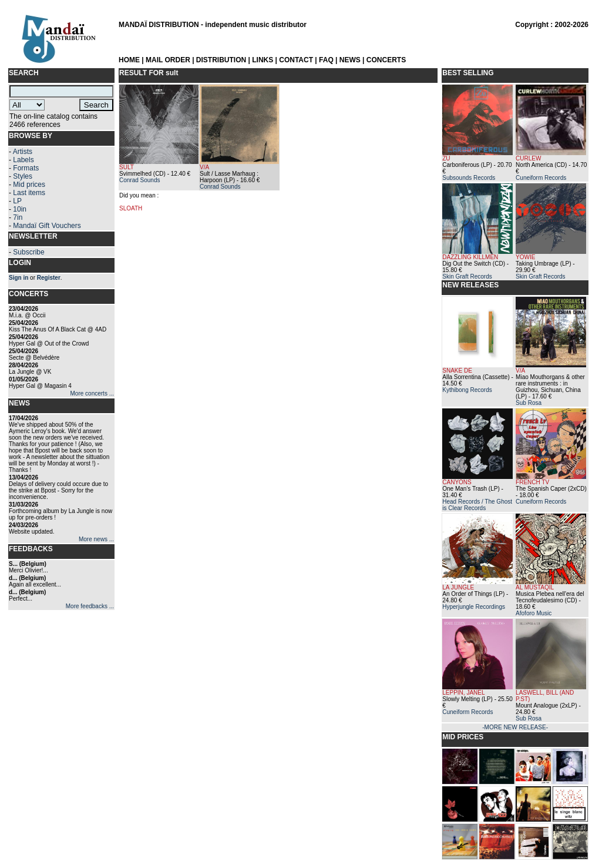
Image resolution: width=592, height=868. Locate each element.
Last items (29, 193)
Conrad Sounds (140, 180)
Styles (23, 176)
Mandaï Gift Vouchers (47, 226)
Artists (23, 152)
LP (17, 201)
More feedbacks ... (90, 606)
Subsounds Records (469, 178)
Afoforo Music (534, 613)
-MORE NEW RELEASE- (515, 727)
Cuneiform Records (541, 178)
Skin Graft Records (467, 277)
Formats (26, 168)
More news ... (96, 539)
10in (20, 209)
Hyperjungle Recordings (474, 607)
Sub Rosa (529, 403)
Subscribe (28, 252)
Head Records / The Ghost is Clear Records (477, 505)
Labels (23, 160)
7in (18, 217)
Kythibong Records (467, 390)
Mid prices (29, 185)
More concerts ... (92, 393)
